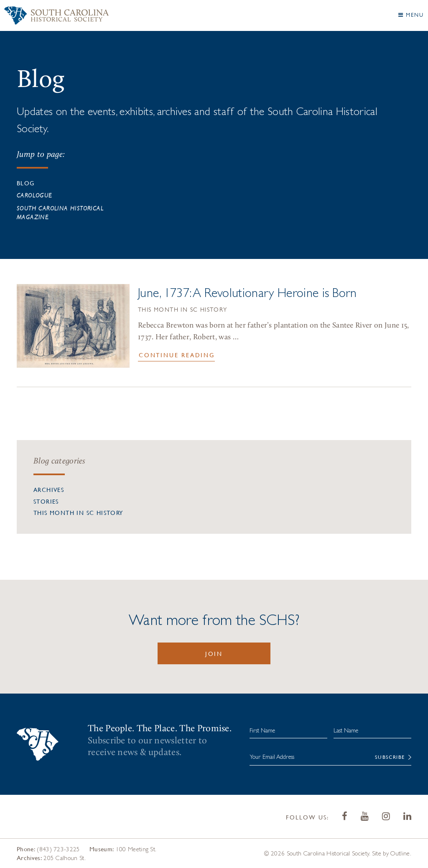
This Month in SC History (183, 310)
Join (214, 653)
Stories (46, 501)
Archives (49, 489)
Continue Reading (177, 355)
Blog (26, 183)
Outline (400, 853)
